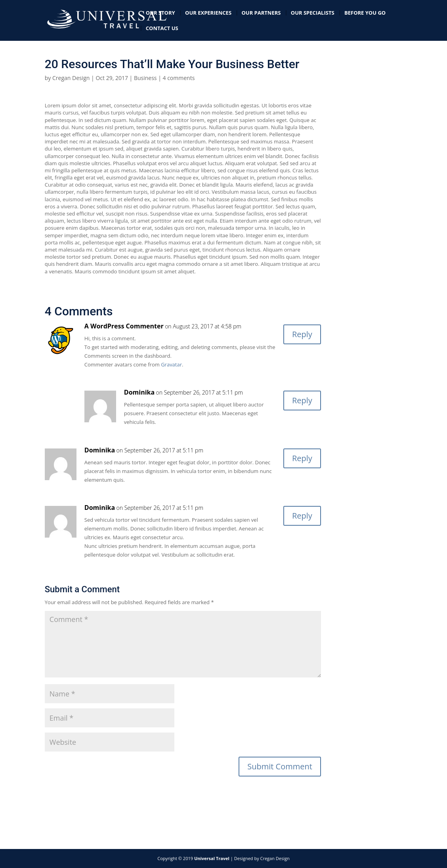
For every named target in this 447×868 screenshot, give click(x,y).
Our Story (160, 13)
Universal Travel (212, 858)
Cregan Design (71, 78)
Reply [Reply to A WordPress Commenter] (302, 334)
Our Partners (261, 13)
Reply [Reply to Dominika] (302, 400)
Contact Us (162, 29)
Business (145, 78)
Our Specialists (313, 13)
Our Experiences (208, 13)
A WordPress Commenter (124, 326)
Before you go (365, 13)
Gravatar (171, 364)
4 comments (179, 78)
